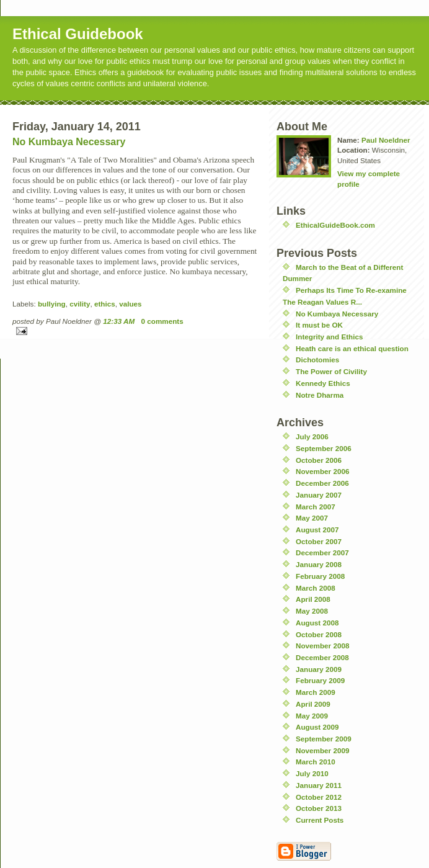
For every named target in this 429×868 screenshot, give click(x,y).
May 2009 (312, 716)
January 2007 (319, 495)
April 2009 (313, 704)
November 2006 (322, 471)
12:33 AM (119, 321)
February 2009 (320, 680)
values (130, 304)
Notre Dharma (320, 395)
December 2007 (322, 553)
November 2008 (322, 646)
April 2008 (313, 599)
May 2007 (312, 518)
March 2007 (316, 507)
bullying (52, 304)
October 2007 (319, 541)
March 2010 (316, 762)
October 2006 (319, 460)
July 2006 (312, 436)
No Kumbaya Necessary (69, 142)
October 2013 (319, 808)
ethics (105, 304)
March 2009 (316, 692)
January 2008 (319, 564)
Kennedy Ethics (323, 383)
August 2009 (317, 727)
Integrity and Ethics (329, 337)
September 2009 (324, 739)
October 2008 (319, 634)
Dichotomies (317, 360)
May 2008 (312, 611)
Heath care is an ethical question (352, 348)
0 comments (162, 321)
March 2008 (316, 588)
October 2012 (319, 797)
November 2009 (322, 750)
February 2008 (320, 576)
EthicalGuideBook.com (335, 225)
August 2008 (317, 623)
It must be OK (319, 325)
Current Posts (320, 820)
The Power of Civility (331, 371)
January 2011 (319, 785)
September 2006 (324, 448)
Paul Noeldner (386, 140)
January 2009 (319, 669)
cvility (80, 304)
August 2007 (317, 530)
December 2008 (322, 657)
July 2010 (312, 773)
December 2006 (322, 483)
